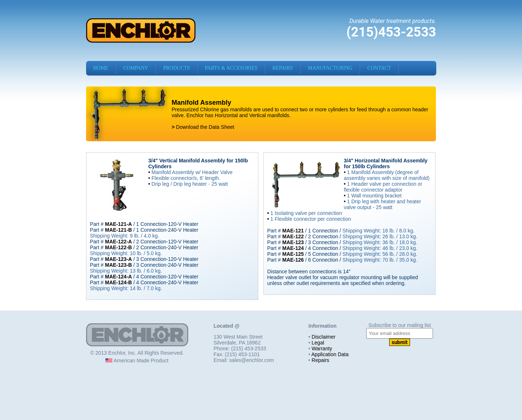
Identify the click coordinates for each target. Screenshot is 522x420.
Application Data (330, 354)
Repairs (320, 360)
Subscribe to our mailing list (400, 325)
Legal (318, 343)
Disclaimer (323, 337)
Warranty (322, 348)
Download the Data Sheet (204, 127)
